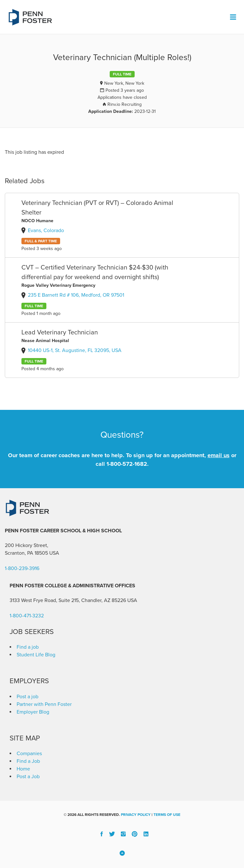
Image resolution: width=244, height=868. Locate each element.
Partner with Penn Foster (44, 704)
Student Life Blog (36, 655)
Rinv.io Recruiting (125, 104)
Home (23, 769)
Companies (29, 754)
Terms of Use (167, 815)
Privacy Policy (136, 815)
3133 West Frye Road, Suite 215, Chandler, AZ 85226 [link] (68, 600)
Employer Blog (33, 712)
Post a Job (28, 777)
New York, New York (124, 83)
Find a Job (28, 761)
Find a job (28, 647)
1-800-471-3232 (27, 616)
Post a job (28, 697)
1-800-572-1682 (127, 464)
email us (219, 455)
